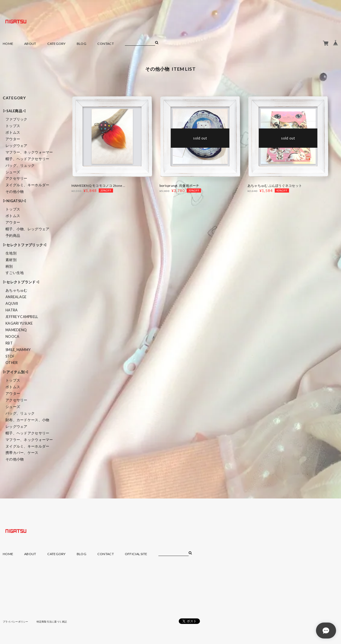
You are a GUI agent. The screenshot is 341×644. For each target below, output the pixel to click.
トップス (13, 126)
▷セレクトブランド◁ (21, 282)
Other (12, 363)
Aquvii (12, 304)
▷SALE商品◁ (14, 111)
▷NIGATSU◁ (15, 201)
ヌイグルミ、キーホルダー (27, 185)
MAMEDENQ (16, 330)
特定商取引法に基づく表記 (56, 621)
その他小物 (15, 192)
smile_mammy (18, 350)
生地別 (11, 253)
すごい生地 (15, 273)
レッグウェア (16, 146)
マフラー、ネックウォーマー (29, 152)
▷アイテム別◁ (16, 372)
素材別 (11, 260)
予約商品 (13, 236)
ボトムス (13, 132)
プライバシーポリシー (17, 621)
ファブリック (16, 119)
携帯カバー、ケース (22, 453)
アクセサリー (16, 178)
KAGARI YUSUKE (19, 323)
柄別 (9, 266)
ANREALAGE (16, 297)
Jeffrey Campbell (22, 317)
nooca (12, 337)
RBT (9, 343)
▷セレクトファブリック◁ (25, 245)
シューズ (13, 172)
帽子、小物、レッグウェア (27, 229)
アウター (13, 139)
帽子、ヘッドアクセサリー (27, 159)
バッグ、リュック (20, 165)
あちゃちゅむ (16, 290)
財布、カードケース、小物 (27, 420)
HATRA (12, 310)
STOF (10, 356)
